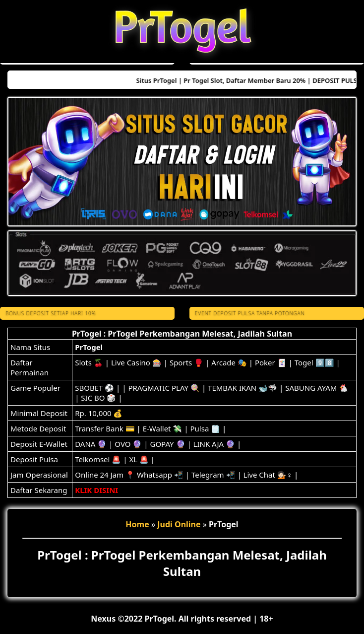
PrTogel (89, 347)
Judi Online (179, 524)
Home (137, 524)
